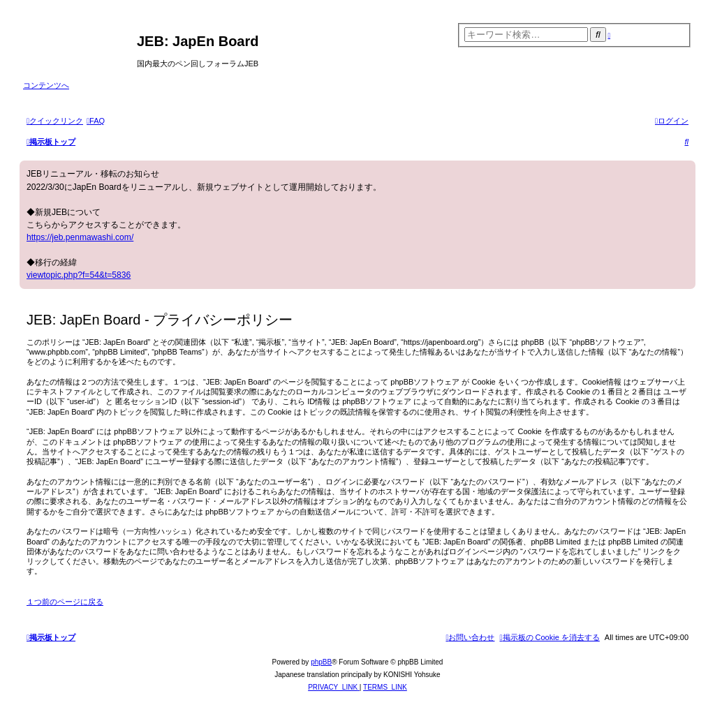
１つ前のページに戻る (65, 602)
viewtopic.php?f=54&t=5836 (79, 275)
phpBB (321, 662)
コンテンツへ (46, 85)
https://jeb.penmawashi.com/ (80, 237)
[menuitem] (96, 121)
